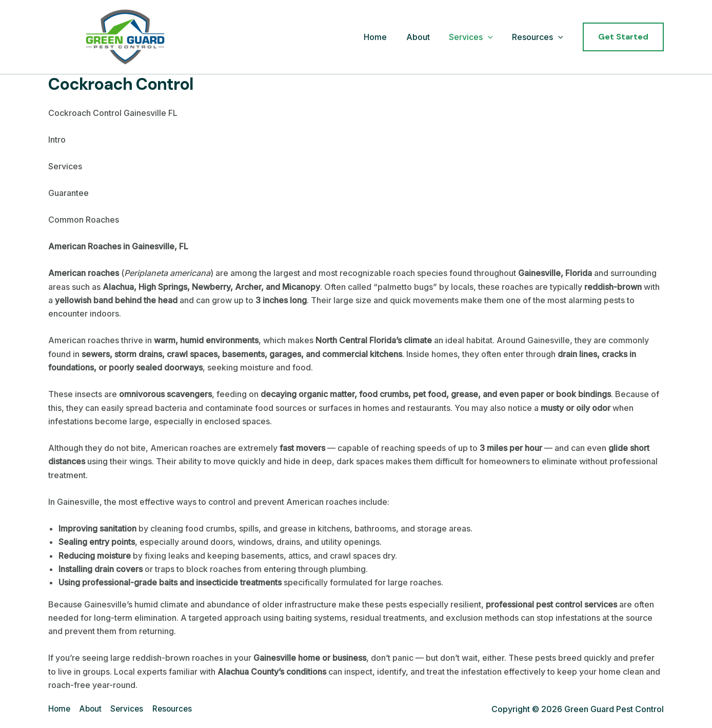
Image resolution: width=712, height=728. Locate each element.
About (425, 37)
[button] (623, 37)
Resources (539, 37)
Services (475, 37)
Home (385, 37)
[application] (492, 37)
